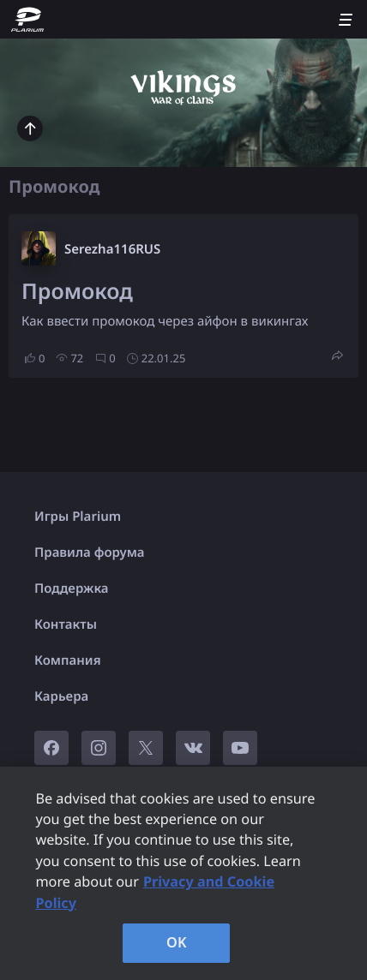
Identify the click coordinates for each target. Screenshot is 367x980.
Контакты (66, 624)
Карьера (61, 696)
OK (177, 942)
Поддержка (72, 589)
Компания (68, 660)
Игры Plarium (78, 517)
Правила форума (90, 553)
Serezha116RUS (112, 249)
